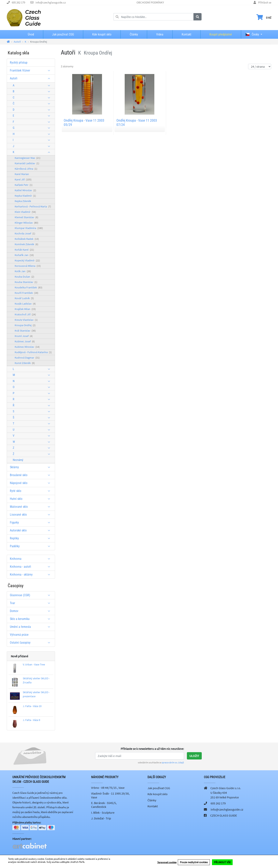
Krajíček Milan (25, 309)
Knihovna (31, 559)
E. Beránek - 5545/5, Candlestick (104, 805)
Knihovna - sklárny (31, 575)
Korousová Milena (28, 266)
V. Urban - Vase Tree (34, 664)
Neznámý (18, 460)
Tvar (31, 603)
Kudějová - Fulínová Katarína (33, 352)
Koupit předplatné (221, 34)
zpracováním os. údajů (173, 762)
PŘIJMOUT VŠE (222, 862)
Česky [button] (252, 34)
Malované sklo (31, 507)
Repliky (31, 538)
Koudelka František (28, 287)
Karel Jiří (23, 179)
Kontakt (186, 34)
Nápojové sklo (31, 483)
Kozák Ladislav (25, 304)
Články (134, 34)
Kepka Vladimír (25, 196)
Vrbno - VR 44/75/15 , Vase (108, 788)
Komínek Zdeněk (26, 244)
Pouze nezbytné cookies (194, 862)
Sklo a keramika (31, 619)
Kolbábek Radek (27, 239)
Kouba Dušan (24, 277)
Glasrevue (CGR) (31, 595)
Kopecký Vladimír (27, 260)
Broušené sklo (31, 475)
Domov (31, 611)
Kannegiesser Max (28, 158)
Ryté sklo (31, 491)
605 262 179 (18, 2)
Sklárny (31, 467)
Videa (160, 34)
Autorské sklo (31, 530)
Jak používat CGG (63, 34)
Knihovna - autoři (31, 567)
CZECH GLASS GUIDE (224, 815)
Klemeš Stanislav (26, 217)
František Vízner (31, 70)
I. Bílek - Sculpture (103, 812)
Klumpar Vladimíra (29, 228)
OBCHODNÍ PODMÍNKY (150, 2)
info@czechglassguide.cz (51, 2)
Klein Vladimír (25, 212)
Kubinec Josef (25, 341)
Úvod (31, 34)
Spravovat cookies (167, 863)
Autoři (31, 78)
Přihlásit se (265, 2)
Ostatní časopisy (31, 643)
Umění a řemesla (31, 627)
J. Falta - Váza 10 (32, 706)
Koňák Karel (24, 250)
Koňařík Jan (24, 255)
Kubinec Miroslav (27, 347)
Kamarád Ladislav (27, 163)
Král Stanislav (25, 331)
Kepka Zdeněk (23, 201)
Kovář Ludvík (24, 298)
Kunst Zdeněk (25, 363)
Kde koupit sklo (102, 34)
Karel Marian (22, 174)
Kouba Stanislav (26, 282)
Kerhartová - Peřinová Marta (33, 206)
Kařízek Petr (24, 185)
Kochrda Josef (25, 233)
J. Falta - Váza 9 (31, 720)
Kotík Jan (23, 271)
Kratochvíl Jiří (25, 314)
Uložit (194, 756)
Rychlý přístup (19, 63)
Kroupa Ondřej (25, 325)
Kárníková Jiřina (26, 169)
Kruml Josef (24, 336)
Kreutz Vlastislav (26, 320)
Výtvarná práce (19, 635)
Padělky (31, 546)
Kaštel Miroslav (25, 190)
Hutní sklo (31, 499)
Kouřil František (26, 293)
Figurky (31, 522)
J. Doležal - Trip (101, 818)
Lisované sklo (31, 515)
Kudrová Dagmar (27, 358)
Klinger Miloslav (26, 223)
